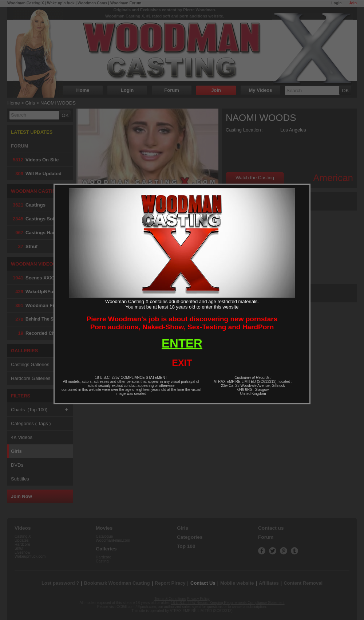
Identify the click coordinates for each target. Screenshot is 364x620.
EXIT (182, 363)
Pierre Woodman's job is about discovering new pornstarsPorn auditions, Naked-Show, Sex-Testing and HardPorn (182, 323)
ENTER (182, 343)
